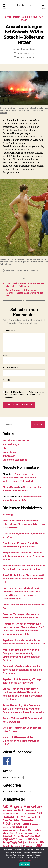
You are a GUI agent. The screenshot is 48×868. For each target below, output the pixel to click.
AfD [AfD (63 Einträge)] (6, 807)
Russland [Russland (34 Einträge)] (33, 842)
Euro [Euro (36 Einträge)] (5, 820)
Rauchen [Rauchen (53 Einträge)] (32, 839)
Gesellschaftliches (16, 17)
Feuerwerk (11, 270)
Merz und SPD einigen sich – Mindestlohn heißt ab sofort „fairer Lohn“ (22, 741)
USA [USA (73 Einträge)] (39, 846)
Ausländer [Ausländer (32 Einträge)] (8, 810)
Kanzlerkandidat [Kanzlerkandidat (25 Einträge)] (31, 833)
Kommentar (9, 331)
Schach (26, 270)
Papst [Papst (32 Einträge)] (21, 839)
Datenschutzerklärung (15, 460)
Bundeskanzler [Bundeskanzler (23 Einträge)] (32, 811)
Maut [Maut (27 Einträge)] (38, 836)
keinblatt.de (24, 5)
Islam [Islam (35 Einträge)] (5, 833)
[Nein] (45, 857)
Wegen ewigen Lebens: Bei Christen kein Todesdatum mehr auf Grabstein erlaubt (23, 556)
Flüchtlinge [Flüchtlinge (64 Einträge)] (11, 824)
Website (6, 380)
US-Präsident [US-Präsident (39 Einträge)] (27, 846)
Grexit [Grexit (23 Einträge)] (9, 827)
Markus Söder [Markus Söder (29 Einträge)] (28, 836)
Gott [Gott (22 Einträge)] (4, 827)
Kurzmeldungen (11, 444)
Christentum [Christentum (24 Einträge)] (30, 814)
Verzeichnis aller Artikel (16, 440)
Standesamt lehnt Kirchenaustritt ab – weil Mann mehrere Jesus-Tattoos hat (19, 478)
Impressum (9, 456)
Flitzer (19, 270)
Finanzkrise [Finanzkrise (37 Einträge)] (27, 820)
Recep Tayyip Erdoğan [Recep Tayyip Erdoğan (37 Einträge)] (15, 842)
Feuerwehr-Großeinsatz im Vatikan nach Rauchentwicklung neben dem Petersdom (22, 670)
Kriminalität (36, 17)
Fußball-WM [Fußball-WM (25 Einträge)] (37, 824)
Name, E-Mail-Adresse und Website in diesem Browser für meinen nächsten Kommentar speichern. (25, 395)
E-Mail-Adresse (10, 368)
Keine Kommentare (26, 57)
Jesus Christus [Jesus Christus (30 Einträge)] (16, 833)
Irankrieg (8, 515)
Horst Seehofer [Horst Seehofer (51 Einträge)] (31, 830)
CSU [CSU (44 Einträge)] (39, 813)
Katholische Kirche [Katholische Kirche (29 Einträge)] (11, 836)
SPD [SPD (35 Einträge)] (42, 842)
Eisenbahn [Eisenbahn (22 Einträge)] (30, 818)
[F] (24, 761)
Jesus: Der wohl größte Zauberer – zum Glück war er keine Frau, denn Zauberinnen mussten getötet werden (23, 709)
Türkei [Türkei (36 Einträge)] (14, 846)
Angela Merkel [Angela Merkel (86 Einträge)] (23, 806)
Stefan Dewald (11, 487)
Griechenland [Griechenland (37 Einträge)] (20, 827)
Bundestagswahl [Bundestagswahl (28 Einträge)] (10, 814)
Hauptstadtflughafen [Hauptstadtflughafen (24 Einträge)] (11, 830)
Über (5, 448)
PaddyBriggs (20, 262)
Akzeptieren (25, 864)
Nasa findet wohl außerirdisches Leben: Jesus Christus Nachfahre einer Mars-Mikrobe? (24, 524)
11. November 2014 (26, 53)
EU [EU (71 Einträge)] (38, 817)
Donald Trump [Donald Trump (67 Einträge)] (14, 817)
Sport (24, 20)
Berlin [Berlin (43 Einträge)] (22, 810)
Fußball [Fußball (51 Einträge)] (26, 824)
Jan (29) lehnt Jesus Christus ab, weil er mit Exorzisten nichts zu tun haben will (23, 579)
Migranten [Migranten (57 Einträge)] (10, 839)
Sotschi (34, 270)
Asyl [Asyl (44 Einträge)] (40, 807)
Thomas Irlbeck (28, 49)
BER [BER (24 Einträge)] (15, 811)
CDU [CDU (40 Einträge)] (22, 813)
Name (6, 356)
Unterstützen (10, 452)
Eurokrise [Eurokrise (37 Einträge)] (14, 820)
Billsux (14, 110)
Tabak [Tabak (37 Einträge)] (6, 846)
